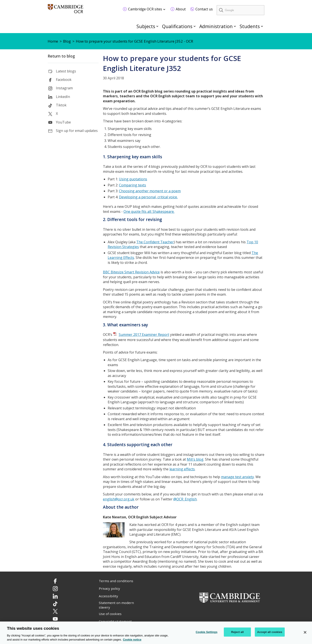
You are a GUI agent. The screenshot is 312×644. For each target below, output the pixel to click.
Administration (216, 26)
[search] (240, 10)
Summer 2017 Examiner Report (144, 335)
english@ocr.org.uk (119, 499)
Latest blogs (66, 71)
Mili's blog (195, 459)
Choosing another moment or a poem (150, 191)
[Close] (305, 632)
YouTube (63, 122)
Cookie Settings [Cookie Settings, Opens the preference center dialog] (206, 632)
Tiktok (61, 105)
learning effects (182, 469)
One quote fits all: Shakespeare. (149, 211)
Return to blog (61, 56)
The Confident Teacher (155, 242)
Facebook (64, 80)
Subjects (146, 26)
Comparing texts (132, 185)
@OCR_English (185, 499)
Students (250, 26)
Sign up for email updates (77, 131)
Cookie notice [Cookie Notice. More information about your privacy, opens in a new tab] (132, 640)
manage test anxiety (237, 477)
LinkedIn (63, 97)
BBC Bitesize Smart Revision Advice (131, 272)
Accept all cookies (270, 632)
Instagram (64, 88)
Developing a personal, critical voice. (148, 197)
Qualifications (177, 26)
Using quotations (133, 179)
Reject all (237, 632)
